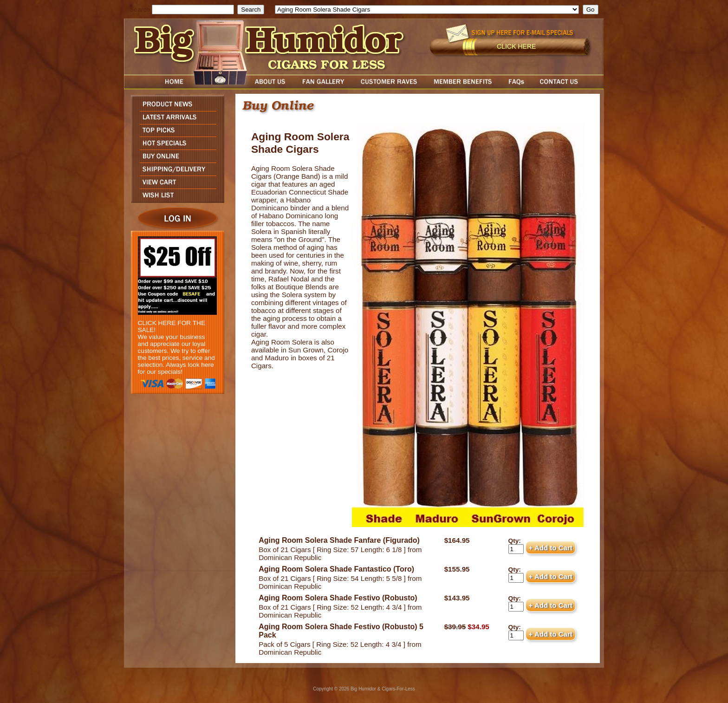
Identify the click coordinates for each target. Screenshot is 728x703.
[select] (427, 10)
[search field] (193, 10)
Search (140, 10)
